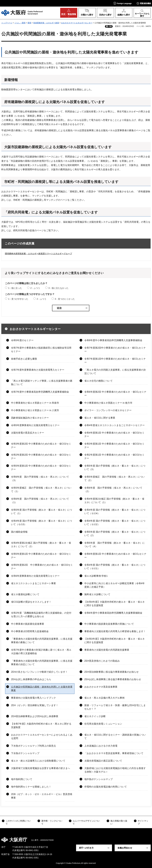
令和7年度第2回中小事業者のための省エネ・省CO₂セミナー (115, 350)
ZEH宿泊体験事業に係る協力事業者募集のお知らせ (111, 672)
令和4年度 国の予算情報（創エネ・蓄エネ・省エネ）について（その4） (115, 512)
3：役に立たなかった (58, 288)
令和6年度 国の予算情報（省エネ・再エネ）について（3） (40, 479)
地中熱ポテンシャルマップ (98, 779)
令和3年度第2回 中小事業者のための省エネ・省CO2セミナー (41, 446)
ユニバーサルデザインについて (86, 822)
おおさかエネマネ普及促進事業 (101, 687)
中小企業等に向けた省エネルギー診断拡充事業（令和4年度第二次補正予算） (114, 585)
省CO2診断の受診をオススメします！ (31, 602)
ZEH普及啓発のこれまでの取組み (102, 661)
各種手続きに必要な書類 (24, 359)
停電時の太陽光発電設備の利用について (106, 787)
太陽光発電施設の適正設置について (103, 761)
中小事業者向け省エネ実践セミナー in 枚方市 (108, 403)
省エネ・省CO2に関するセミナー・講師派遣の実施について (115, 737)
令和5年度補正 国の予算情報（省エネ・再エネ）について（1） (41, 490)
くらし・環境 (20, 23)
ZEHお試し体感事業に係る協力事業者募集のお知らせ (113, 679)
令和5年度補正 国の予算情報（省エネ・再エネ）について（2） (114, 479)
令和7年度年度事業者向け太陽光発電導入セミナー (38, 370)
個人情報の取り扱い (119, 822)
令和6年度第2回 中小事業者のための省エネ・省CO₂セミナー (115, 394)
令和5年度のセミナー (22, 340)
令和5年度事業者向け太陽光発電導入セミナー (35, 425)
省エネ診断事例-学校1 (96, 576)
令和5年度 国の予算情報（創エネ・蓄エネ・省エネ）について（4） (114, 545)
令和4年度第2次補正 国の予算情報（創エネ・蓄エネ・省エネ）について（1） (114, 501)
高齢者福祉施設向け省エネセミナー (30, 418)
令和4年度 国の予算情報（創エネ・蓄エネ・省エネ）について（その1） (115, 567)
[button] (122, 3)
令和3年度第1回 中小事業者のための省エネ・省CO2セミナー (114, 446)
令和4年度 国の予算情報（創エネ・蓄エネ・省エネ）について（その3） (42, 523)
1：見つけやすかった (18, 299)
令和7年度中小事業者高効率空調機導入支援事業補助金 (40, 392)
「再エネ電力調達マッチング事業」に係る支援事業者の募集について (42, 383)
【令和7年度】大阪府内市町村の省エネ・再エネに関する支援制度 (41, 726)
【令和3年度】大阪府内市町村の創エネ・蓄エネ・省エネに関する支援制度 (114, 641)
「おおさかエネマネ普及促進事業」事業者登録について (114, 753)
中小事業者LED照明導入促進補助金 (30, 631)
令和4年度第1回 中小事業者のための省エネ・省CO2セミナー (114, 435)
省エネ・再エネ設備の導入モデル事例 (104, 698)
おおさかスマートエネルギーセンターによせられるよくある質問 (42, 737)
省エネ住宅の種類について (98, 381)
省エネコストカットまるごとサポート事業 (33, 583)
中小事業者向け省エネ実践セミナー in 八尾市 (35, 410)
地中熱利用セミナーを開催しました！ (31, 787)
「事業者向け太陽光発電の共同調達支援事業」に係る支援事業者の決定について (42, 663)
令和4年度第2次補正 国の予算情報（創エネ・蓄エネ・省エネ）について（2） (41, 545)
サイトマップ (143, 822)
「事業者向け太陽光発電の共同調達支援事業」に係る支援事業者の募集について (42, 641)
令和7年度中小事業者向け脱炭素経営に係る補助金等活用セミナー (41, 350)
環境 (29, 23)
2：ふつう (35, 288)
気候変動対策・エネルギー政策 (46, 23)
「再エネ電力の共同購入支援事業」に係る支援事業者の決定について (115, 372)
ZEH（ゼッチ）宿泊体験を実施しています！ (35, 705)
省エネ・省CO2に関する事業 (100, 418)
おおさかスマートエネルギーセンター (77, 23)
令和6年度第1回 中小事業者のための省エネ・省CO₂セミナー (115, 556)
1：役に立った (15, 288)
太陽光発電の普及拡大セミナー (28, 433)
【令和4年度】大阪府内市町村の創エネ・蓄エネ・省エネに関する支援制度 (114, 604)
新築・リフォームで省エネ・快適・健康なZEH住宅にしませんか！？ (115, 707)
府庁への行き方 (86, 848)
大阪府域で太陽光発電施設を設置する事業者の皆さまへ (41, 768)
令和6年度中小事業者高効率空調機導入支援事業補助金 (113, 613)
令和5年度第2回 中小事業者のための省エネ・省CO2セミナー (42, 567)
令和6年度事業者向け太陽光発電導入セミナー (35, 576)
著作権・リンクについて (52, 822)
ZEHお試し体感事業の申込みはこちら (31, 679)
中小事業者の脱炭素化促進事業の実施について (109, 624)
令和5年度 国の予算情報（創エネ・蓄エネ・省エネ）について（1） (42, 512)
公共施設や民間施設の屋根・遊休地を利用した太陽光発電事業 (42, 689)
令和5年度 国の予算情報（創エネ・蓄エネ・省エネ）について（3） (115, 468)
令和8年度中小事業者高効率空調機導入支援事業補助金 (113, 340)
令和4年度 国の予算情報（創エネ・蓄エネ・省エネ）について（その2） (115, 523)
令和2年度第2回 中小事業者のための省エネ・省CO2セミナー (41, 457)
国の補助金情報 (19, 532)
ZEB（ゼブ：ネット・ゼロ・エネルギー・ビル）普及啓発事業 (42, 796)
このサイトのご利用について (18, 822)
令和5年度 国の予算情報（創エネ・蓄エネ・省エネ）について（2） (115, 534)
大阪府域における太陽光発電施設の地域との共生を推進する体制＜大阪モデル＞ (115, 770)
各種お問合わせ (125, 848)
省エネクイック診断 (95, 716)
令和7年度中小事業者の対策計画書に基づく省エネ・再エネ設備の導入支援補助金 (41, 652)
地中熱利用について (22, 779)
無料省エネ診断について (97, 594)
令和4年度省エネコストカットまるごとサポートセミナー (114, 425)
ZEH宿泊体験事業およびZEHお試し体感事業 (35, 716)
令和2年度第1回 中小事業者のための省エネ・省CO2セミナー (114, 457)
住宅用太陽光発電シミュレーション (103, 724)
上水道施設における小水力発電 (101, 746)
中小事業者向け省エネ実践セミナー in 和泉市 (35, 403)
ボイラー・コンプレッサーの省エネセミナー (108, 410)
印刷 (110, 26)
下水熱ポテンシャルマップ (25, 753)
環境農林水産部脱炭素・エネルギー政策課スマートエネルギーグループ (38, 254)
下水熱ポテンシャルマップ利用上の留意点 (33, 746)
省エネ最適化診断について (25, 594)
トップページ (7, 23)
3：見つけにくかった (65, 299)
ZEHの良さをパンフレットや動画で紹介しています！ (39, 672)
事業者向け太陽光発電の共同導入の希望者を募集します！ (115, 631)
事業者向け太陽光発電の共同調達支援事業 (107, 650)
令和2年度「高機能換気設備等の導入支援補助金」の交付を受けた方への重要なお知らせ (41, 615)
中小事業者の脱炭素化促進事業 (28, 624)
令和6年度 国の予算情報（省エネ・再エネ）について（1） (40, 501)
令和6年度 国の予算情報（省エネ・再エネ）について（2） (113, 490)
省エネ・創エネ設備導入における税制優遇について (38, 761)
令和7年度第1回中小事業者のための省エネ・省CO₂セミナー (115, 361)
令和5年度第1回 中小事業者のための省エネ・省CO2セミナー (41, 468)
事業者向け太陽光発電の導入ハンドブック (33, 698)
